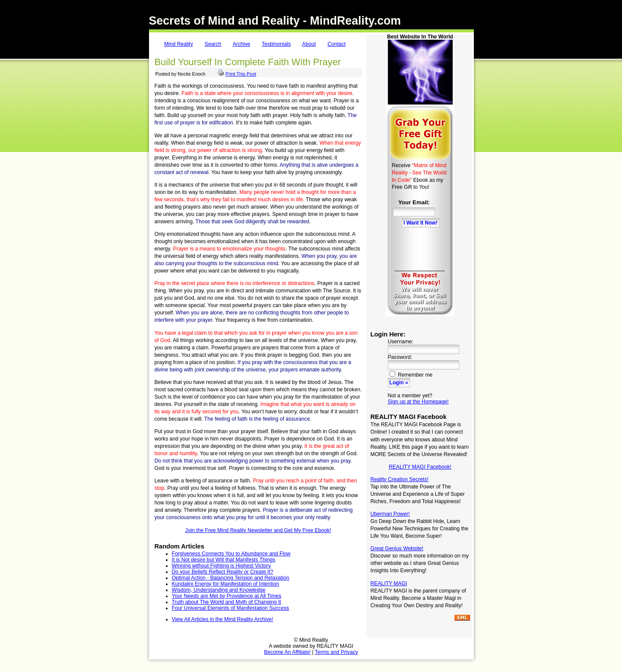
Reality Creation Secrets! (400, 479)
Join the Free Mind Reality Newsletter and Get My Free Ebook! (258, 530)
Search (213, 44)
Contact (336, 44)
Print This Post (241, 74)
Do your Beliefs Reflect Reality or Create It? (223, 572)
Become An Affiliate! (287, 652)
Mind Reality (179, 44)
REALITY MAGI (389, 583)
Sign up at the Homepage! (418, 402)
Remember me (411, 375)
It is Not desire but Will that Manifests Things (224, 560)
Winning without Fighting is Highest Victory (222, 566)
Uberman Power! (390, 514)
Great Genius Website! (397, 548)
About (309, 44)
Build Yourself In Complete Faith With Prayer (248, 62)
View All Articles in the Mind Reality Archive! (223, 619)
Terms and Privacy (336, 652)
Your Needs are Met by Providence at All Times (227, 596)
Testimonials (276, 44)
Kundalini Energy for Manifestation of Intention (226, 584)
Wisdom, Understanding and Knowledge (219, 590)
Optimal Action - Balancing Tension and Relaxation (231, 578)
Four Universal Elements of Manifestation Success (231, 608)
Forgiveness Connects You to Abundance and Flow (231, 554)
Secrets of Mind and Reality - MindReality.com (275, 21)
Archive (242, 44)
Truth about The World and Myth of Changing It (227, 602)
